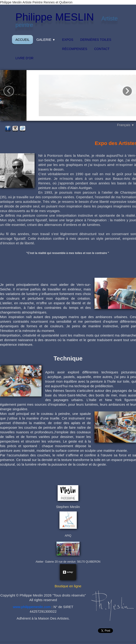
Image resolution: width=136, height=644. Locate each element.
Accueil (22, 40)
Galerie (46, 40)
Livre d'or (24, 58)
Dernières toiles (96, 40)
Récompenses (75, 49)
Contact (102, 49)
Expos (68, 40)
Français (126, 125)
